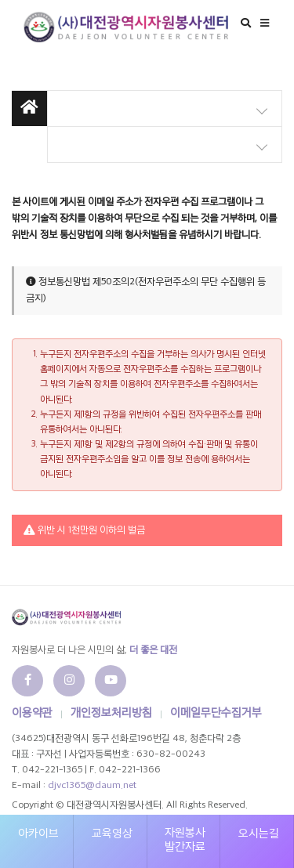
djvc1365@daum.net (92, 786)
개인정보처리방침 (111, 713)
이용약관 (32, 713)
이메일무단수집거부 (216, 713)
